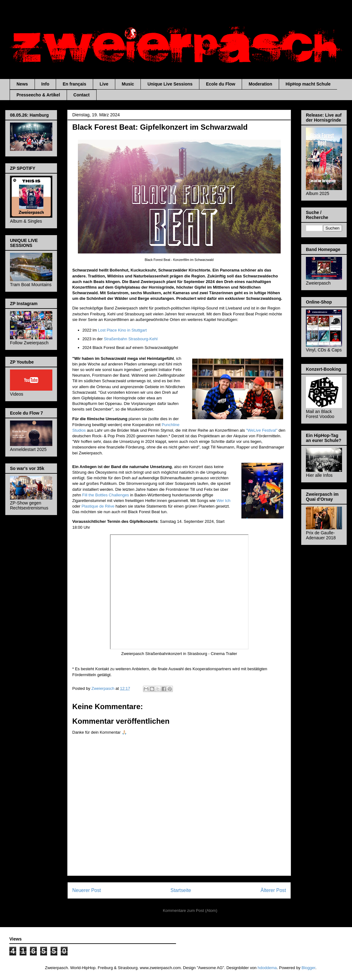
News (22, 84)
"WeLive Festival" (262, 430)
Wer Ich (224, 501)
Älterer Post (273, 890)
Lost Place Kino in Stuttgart (122, 330)
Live (104, 84)
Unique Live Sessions (170, 84)
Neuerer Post (87, 890)
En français (74, 84)
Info (45, 84)
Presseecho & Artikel (38, 95)
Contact (82, 95)
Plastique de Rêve (98, 506)
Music (128, 84)
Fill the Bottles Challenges (106, 495)
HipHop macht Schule (308, 84)
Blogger (308, 968)
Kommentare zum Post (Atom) (190, 910)
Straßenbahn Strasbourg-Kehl (131, 339)
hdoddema (267, 968)
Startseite (181, 890)
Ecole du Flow (221, 84)
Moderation (260, 84)
